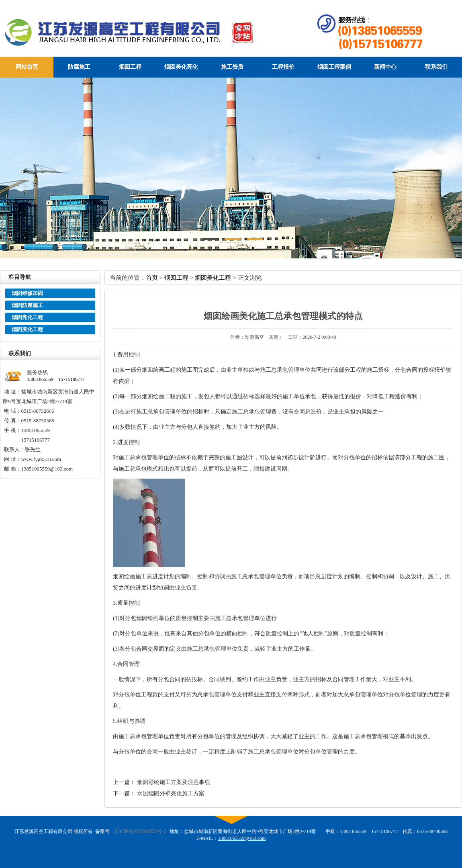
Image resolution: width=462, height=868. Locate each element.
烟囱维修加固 (27, 293)
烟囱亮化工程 (27, 317)
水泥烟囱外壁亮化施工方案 (171, 793)
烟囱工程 (130, 67)
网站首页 (27, 67)
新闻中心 (385, 67)
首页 (152, 277)
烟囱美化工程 (27, 329)
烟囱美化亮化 (181, 67)
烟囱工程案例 (334, 67)
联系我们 (436, 67)
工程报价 (283, 67)
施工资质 (232, 67)
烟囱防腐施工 (27, 305)
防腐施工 (79, 67)
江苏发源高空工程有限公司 (145, 32)
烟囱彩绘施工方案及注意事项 (174, 782)
